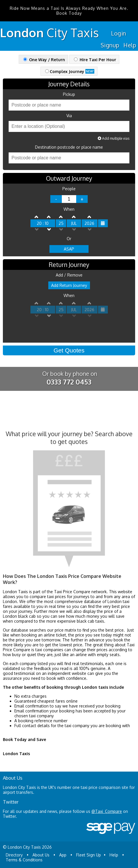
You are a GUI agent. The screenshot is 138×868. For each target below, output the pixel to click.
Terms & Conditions (24, 860)
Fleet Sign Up (89, 855)
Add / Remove (69, 275)
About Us (41, 855)
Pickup (69, 94)
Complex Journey (70, 71)
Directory (14, 855)
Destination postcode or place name (69, 147)
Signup (110, 45)
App (63, 855)
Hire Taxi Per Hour (95, 60)
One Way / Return (44, 60)
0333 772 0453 (69, 382)
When (69, 209)
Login (119, 33)
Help (130, 45)
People (69, 189)
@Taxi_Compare (107, 811)
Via (69, 116)
